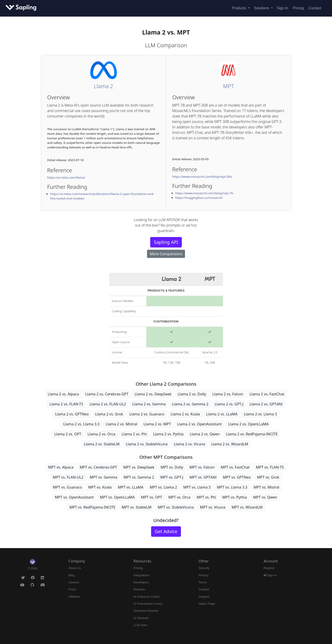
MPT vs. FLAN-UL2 (68, 477)
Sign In (282, 8)
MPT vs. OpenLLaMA (117, 497)
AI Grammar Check (147, 597)
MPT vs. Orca (179, 497)
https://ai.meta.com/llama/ (66, 177)
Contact (315, 8)
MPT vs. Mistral (266, 487)
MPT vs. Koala (100, 487)
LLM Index (141, 625)
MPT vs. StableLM (137, 507)
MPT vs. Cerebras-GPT (98, 467)
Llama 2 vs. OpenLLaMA (248, 424)
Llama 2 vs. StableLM (102, 444)
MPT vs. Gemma (103, 477)
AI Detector (141, 618)
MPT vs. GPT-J (172, 477)
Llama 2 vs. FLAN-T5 (66, 404)
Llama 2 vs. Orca (101, 434)
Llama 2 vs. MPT (157, 424)
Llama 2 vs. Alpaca (63, 394)
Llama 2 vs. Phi (134, 434)
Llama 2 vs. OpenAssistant (200, 424)
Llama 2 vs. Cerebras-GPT (107, 394)
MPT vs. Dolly (172, 467)
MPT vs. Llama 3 (197, 487)
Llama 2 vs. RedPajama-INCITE (252, 434)
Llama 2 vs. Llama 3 (260, 414)
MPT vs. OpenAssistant (74, 497)
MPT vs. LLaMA (131, 487)
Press (72, 589)
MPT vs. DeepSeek (139, 467)
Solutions (262, 8)
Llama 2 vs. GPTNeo (72, 414)
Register (269, 568)
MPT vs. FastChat (235, 467)
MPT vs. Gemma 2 (139, 477)
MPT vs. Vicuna (213, 507)
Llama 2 (103, 86)
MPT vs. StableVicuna (176, 507)
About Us (75, 568)
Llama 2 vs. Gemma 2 (190, 404)
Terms (203, 582)
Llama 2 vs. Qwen (205, 434)
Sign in (270, 575)
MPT (228, 86)
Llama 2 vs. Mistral (122, 424)
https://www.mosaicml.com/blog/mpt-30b (202, 177)
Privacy (203, 575)
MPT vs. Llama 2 (163, 487)
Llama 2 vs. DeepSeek (153, 394)
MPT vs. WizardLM (247, 507)
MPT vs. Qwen (265, 497)
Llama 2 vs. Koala (185, 414)
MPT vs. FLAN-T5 (270, 467)
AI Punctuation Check (148, 604)
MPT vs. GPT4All (203, 477)
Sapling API (166, 242)
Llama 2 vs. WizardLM (230, 444)
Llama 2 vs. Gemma (149, 404)
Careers (74, 582)
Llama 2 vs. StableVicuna (147, 444)
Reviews (139, 589)
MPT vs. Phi (206, 497)
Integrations (142, 575)
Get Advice (166, 531)
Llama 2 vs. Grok (109, 414)
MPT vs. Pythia (235, 497)
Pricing (298, 8)
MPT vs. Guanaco (67, 487)
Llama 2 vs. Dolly (192, 394)
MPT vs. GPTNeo (237, 477)
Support (204, 597)
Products (239, 8)
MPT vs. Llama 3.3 (232, 487)
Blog (72, 575)
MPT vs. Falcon (202, 467)
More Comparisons (166, 254)
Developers (141, 582)
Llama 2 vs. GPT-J (229, 404)
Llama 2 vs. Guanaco (147, 414)
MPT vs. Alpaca (61, 467)
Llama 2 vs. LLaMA (222, 414)
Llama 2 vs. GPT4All (266, 404)
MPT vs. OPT (152, 497)
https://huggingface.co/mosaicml (199, 198)
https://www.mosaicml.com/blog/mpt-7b (204, 193)
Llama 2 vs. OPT (68, 434)
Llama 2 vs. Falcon (228, 394)
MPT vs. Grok (268, 477)
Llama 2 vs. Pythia (168, 434)
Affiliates (74, 597)
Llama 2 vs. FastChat (267, 394)
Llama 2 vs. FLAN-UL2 (108, 404)
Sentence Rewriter (146, 611)
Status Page (207, 604)
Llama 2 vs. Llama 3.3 (81, 424)
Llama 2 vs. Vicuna (189, 444)
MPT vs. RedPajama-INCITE (92, 507)
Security (204, 568)
